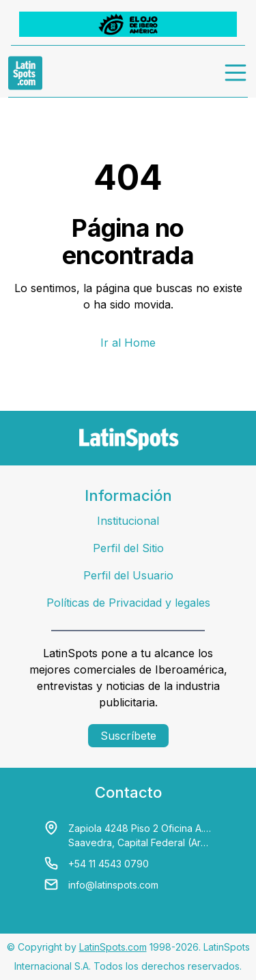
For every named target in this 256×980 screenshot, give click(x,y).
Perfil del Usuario (128, 575)
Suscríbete (128, 736)
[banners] (128, 24)
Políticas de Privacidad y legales (128, 603)
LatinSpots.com (113, 947)
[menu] (236, 73)
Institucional (128, 521)
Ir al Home (128, 343)
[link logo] (25, 73)
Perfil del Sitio (128, 548)
